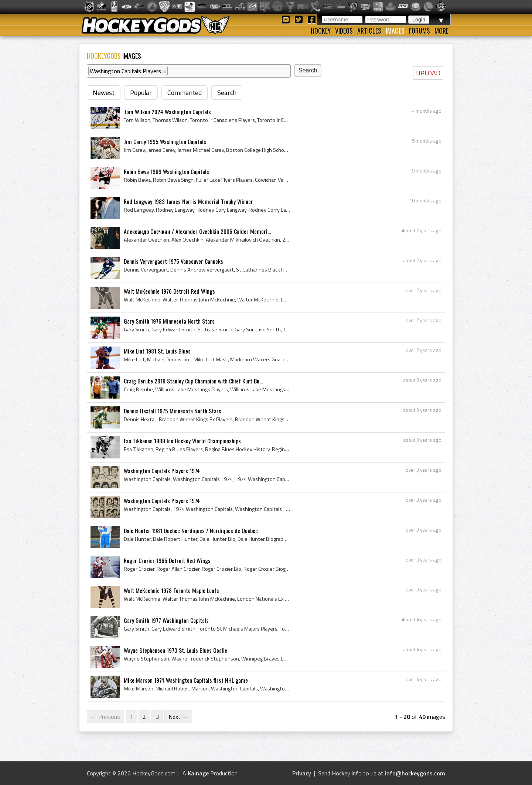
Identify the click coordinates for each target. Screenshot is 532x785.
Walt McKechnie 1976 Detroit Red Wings (169, 291)
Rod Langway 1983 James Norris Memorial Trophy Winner (188, 201)
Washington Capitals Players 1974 (162, 471)
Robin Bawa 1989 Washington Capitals (166, 171)
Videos (344, 31)
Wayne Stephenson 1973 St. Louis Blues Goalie (175, 650)
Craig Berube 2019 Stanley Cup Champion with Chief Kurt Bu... (193, 381)
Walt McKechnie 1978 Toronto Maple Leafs (171, 590)
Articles (369, 31)
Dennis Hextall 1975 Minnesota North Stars (173, 411)
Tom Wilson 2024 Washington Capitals (167, 112)
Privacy (302, 773)
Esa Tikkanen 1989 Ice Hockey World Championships (182, 441)
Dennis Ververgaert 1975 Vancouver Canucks (173, 261)
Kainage (198, 773)
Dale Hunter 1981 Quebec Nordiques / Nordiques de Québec (191, 530)
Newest (104, 93)
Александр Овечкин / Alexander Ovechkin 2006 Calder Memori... (197, 231)
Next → (178, 717)
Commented (185, 93)
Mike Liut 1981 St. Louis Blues (157, 351)
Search (227, 93)
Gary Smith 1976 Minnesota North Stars (169, 321)
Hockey (321, 31)
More (441, 31)
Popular (141, 93)
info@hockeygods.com (415, 773)
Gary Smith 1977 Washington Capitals (166, 620)
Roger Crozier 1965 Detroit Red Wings (167, 560)
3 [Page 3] (157, 717)
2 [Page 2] (144, 717)
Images (395, 31)
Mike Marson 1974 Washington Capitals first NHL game (186, 680)
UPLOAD (428, 73)
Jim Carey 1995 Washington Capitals (165, 141)
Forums (420, 31)
